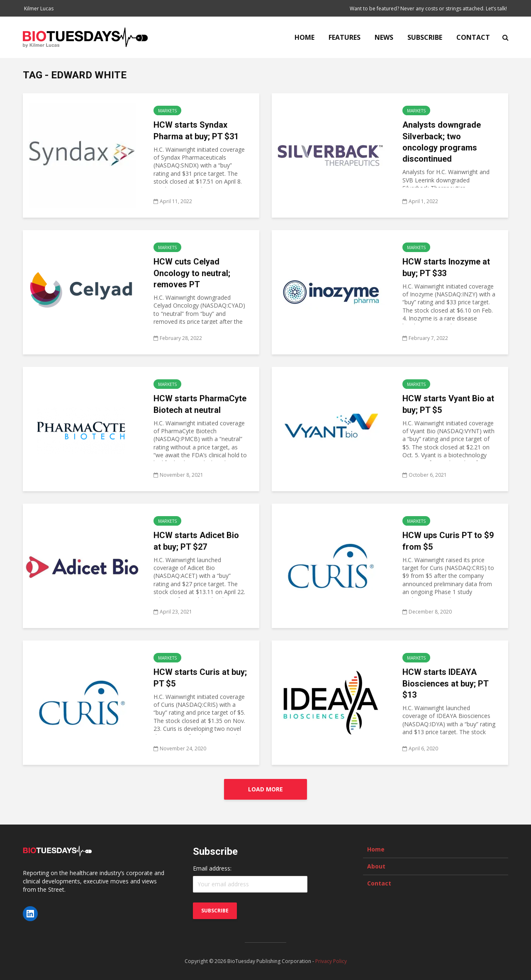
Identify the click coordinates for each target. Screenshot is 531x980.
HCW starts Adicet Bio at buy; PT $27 (196, 541)
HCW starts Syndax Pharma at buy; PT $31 (196, 130)
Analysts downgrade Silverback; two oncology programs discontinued (442, 142)
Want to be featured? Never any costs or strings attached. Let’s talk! (428, 8)
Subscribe (425, 37)
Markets (167, 111)
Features (345, 37)
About (376, 866)
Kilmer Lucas (39, 8)
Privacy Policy (331, 961)
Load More (265, 789)
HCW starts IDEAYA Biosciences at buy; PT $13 (445, 683)
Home (304, 37)
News (384, 37)
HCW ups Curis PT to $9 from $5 (448, 541)
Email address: (212, 868)
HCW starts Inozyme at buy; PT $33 (446, 267)
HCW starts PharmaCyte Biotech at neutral (200, 404)
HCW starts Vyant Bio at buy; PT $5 (448, 404)
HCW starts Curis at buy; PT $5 (200, 678)
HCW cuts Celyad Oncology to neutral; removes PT (192, 273)
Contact (473, 37)
